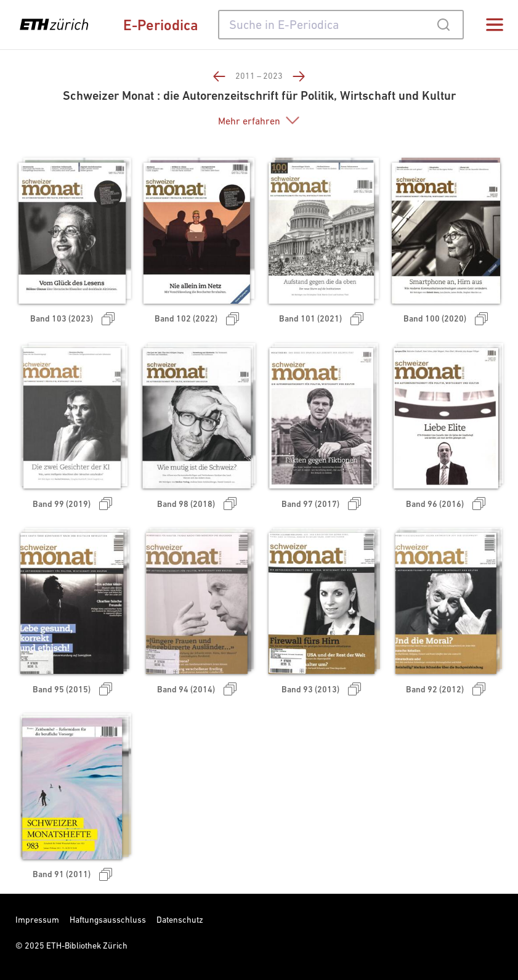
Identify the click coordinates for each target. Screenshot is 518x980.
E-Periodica (161, 25)
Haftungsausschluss (108, 920)
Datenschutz (180, 920)
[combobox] (341, 25)
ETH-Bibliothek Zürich (87, 946)
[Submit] (443, 25)
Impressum (37, 920)
